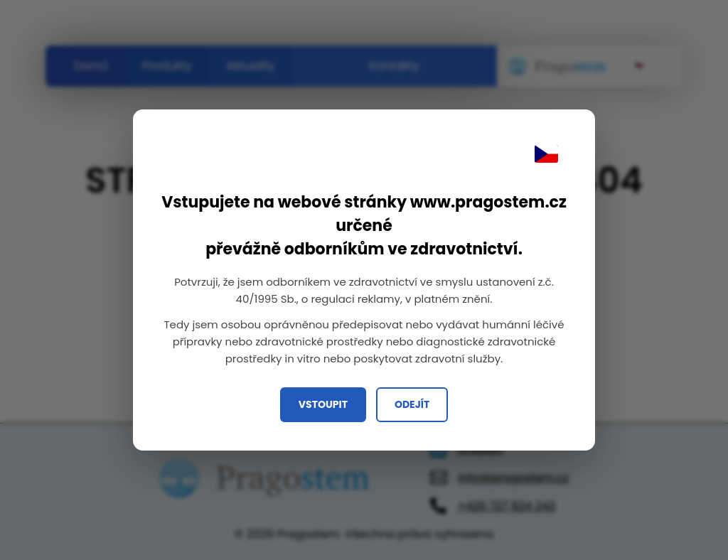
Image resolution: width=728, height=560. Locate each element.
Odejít (412, 404)
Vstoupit (323, 404)
